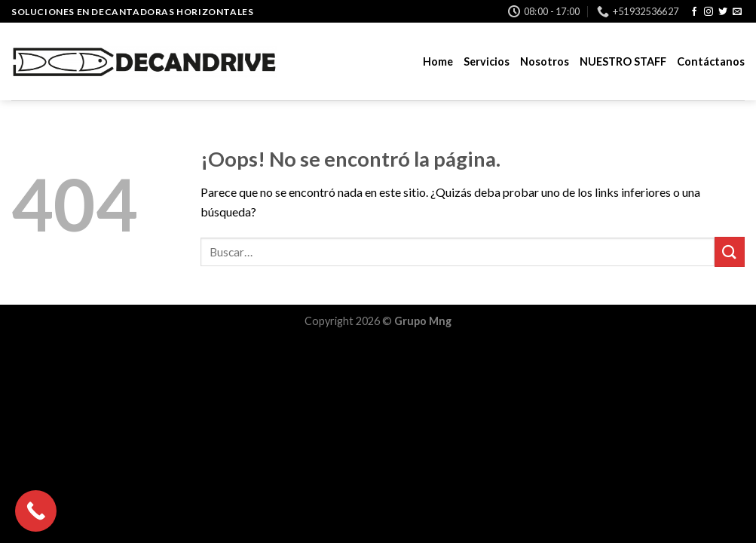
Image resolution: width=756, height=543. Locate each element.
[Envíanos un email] (737, 12)
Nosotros (545, 61)
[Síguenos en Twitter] (723, 12)
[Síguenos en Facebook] (694, 12)
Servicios (487, 61)
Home (438, 61)
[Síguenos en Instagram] (709, 12)
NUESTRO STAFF (623, 61)
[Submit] (730, 252)
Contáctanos (711, 61)
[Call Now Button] (36, 511)
